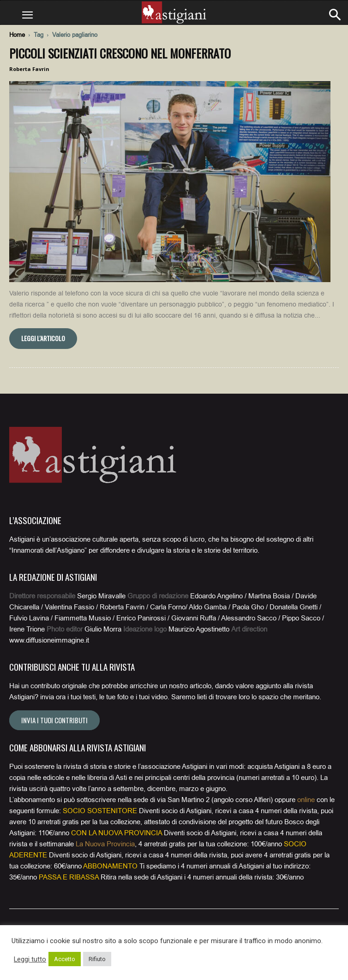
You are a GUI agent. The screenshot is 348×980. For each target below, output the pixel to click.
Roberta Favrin (29, 69)
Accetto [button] (65, 959)
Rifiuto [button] (97, 959)
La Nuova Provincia (105, 844)
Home (17, 35)
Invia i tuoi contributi (54, 720)
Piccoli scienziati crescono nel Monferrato (120, 53)
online (306, 800)
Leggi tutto (30, 959)
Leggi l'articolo (43, 338)
